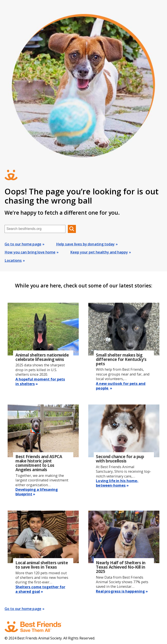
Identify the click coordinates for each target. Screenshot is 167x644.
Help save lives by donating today (85, 244)
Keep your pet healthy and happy (99, 252)
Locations (13, 260)
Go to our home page (23, 244)
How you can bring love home (30, 252)
